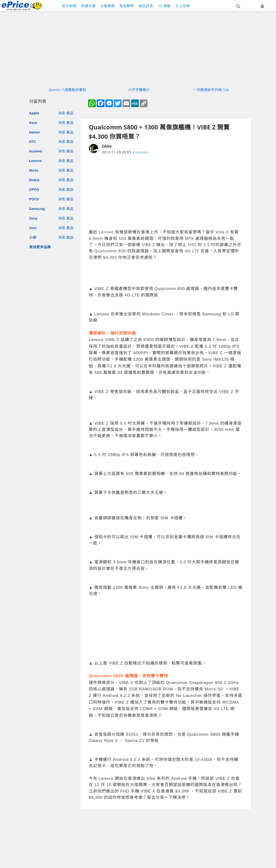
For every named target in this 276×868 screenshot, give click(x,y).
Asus (33, 122)
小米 (33, 237)
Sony (33, 218)
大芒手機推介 (139, 90)
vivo (33, 228)
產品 (70, 113)
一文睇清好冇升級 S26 (211, 90)
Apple (34, 113)
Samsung (37, 208)
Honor (35, 132)
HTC (33, 141)
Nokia (34, 180)
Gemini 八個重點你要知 (68, 90)
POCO (34, 199)
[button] (238, 6)
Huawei (36, 151)
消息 (62, 113)
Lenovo (36, 161)
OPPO (34, 189)
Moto (34, 170)
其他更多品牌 (40, 247)
